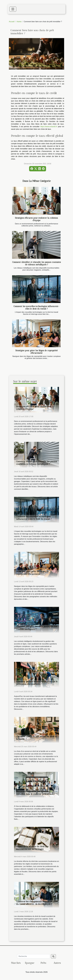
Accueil (12, 22)
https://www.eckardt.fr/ (49, 127)
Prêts (43, 963)
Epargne (30, 963)
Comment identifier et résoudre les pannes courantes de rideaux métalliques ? (36, 263)
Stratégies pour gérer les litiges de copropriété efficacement (37, 352)
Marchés (16, 963)
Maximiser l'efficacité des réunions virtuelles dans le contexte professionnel (35, 793)
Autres (19, 22)
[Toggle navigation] (13, 9)
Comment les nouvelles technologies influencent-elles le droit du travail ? (36, 308)
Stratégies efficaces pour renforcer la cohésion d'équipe (36, 219)
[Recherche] (33, 956)
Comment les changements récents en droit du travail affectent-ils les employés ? (37, 903)
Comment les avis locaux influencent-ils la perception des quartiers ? (37, 683)
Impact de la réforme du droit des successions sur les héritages (32, 848)
